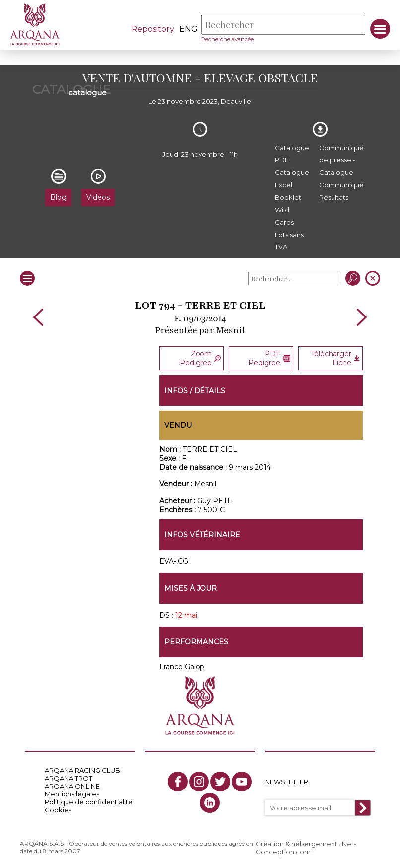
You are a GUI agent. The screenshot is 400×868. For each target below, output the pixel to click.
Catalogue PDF (292, 154)
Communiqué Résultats (341, 191)
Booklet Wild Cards (288, 210)
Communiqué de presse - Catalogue (341, 160)
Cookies (58, 810)
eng (188, 29)
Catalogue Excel (292, 179)
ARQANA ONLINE (72, 786)
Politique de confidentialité (89, 802)
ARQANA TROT (68, 778)
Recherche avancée (228, 39)
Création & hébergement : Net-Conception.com (306, 848)
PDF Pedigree (269, 358)
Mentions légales (72, 794)
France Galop (182, 667)
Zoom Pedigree (200, 358)
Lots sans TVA (289, 241)
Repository (153, 29)
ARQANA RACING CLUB (82, 770)
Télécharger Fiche (335, 358)
